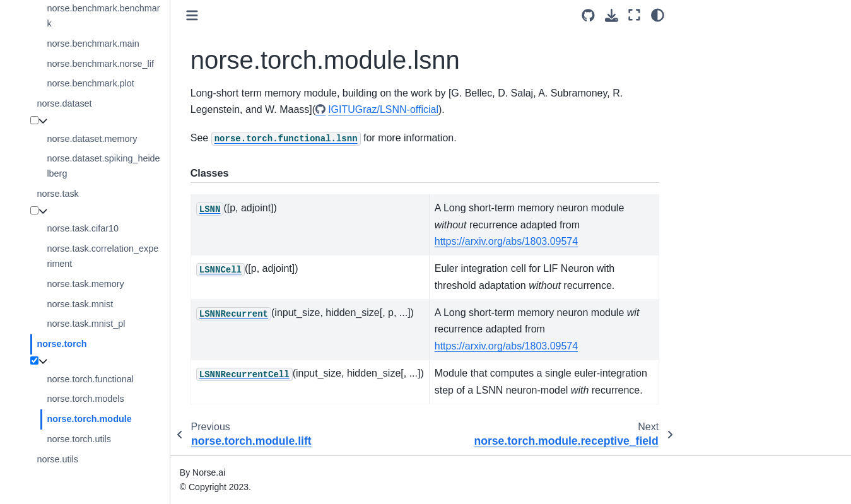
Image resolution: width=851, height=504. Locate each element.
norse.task (57, 194)
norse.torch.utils (79, 439)
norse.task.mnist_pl (86, 324)
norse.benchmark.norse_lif (100, 64)
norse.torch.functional (90, 379)
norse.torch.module (89, 419)
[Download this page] (612, 15)
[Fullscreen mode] (634, 15)
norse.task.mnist (80, 304)
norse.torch (62, 344)
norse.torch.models (85, 399)
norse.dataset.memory (92, 139)
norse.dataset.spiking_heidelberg (103, 166)
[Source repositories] (588, 15)
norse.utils (57, 459)
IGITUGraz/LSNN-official (383, 109)
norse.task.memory (85, 284)
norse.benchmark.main (93, 44)
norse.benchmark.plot (90, 83)
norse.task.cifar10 (83, 228)
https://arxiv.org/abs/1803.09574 (506, 241)
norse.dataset (64, 103)
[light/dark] (658, 15)
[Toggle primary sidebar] (192, 15)
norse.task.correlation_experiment (103, 256)
